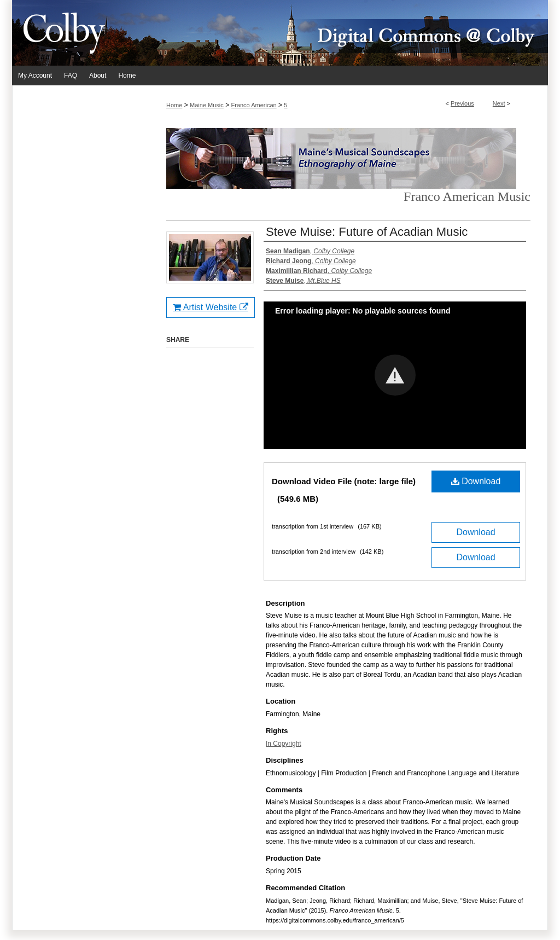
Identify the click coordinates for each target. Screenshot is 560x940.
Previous (462, 103)
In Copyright (284, 744)
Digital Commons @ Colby (346, 33)
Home (174, 105)
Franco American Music (467, 196)
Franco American (254, 105)
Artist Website (210, 307)
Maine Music (207, 105)
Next (499, 103)
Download (476, 481)
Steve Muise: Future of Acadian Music (367, 232)
